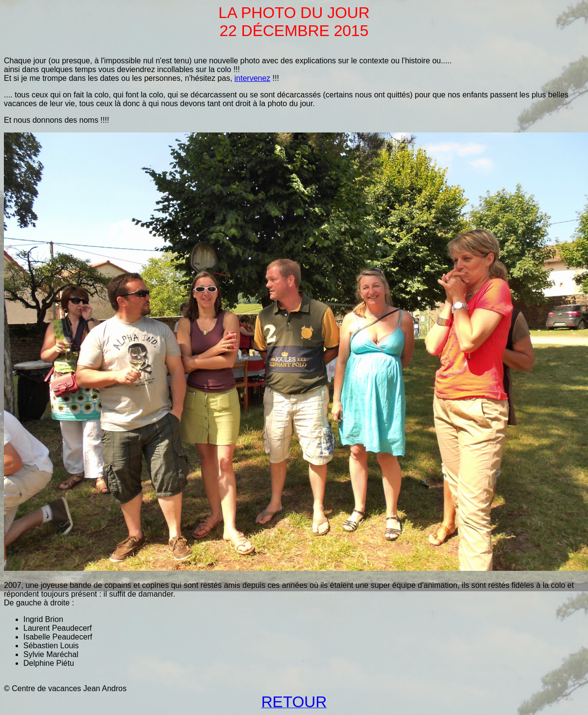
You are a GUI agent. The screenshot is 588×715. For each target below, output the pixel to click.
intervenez (253, 78)
